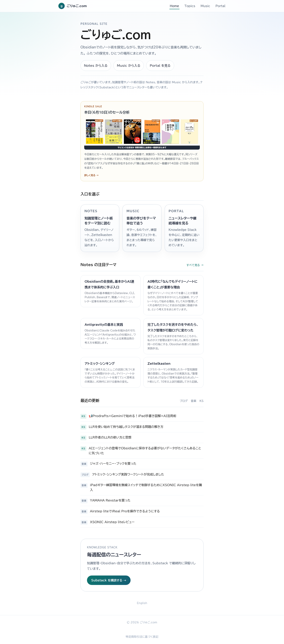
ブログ (184, 401)
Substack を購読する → (109, 580)
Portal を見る (160, 66)
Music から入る (129, 66)
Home (174, 6)
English (142, 603)
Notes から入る (96, 66)
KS (202, 401)
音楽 (194, 401)
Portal (220, 6)
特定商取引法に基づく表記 (142, 637)
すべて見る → (195, 265)
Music (205, 6)
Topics (190, 6)
